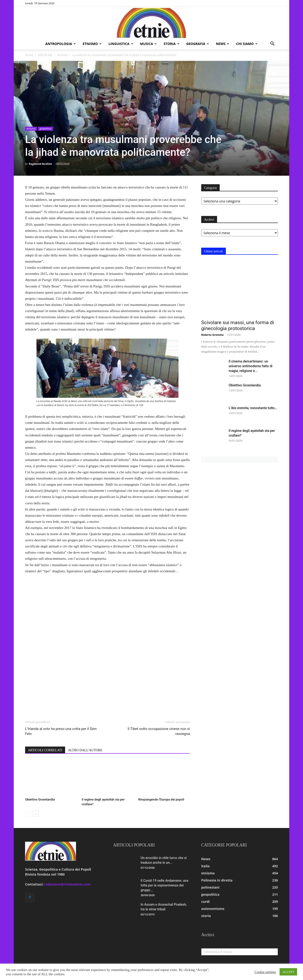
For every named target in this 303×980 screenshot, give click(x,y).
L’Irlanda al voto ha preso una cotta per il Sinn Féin (61, 731)
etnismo (92, 44)
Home (29, 55)
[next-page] (36, 814)
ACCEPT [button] (288, 972)
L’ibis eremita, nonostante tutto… (253, 408)
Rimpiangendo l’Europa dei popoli (161, 799)
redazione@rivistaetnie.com (67, 884)
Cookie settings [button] (265, 972)
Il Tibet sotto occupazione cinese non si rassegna (159, 731)
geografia (198, 44)
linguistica (121, 44)
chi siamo (247, 44)
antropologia (60, 44)
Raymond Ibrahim (40, 164)
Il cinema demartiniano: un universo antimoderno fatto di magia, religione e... (251, 366)
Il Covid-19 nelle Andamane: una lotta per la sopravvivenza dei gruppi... (165, 885)
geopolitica (46, 129)
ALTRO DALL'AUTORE (85, 750)
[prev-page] (28, 814)
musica (149, 44)
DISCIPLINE (45, 55)
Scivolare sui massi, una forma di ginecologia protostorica (238, 325)
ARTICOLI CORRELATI (45, 750)
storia (172, 44)
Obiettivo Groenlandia (40, 799)
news (223, 44)
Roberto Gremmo (212, 335)
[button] (272, 44)
